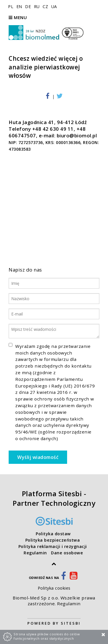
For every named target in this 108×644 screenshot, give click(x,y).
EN (20, 7)
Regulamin (69, 604)
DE (29, 7)
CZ (46, 7)
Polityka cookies (54, 588)
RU (38, 7)
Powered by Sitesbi (54, 623)
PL (11, 7)
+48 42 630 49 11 (53, 129)
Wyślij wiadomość (38, 457)
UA (54, 7)
